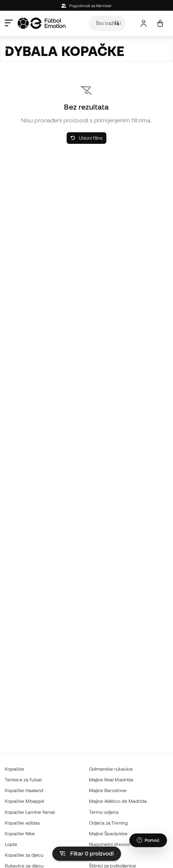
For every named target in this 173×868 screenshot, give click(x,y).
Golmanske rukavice (111, 769)
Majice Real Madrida (111, 780)
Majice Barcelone (108, 790)
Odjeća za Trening (108, 823)
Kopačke (14, 769)
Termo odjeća (104, 812)
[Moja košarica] (160, 23)
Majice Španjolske (108, 833)
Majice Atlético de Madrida (118, 801)
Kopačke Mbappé (25, 801)
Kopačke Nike (20, 833)
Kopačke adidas (22, 823)
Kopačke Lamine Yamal (30, 812)
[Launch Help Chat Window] (148, 840)
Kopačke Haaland (24, 790)
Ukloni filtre (86, 138)
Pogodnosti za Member (86, 6)
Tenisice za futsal (23, 780)
